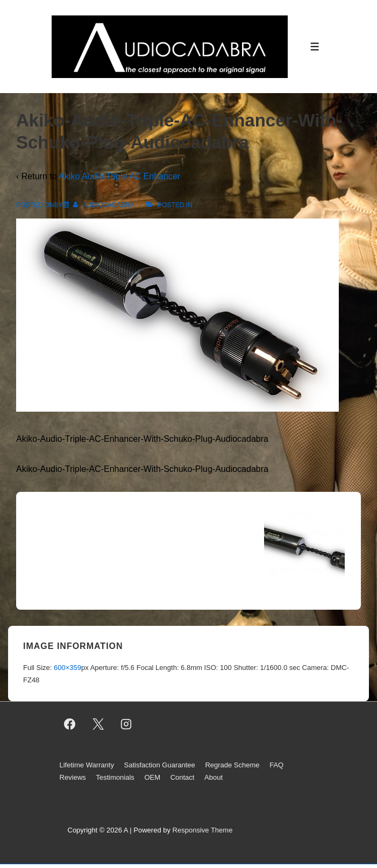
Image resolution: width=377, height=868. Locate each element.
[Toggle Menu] (315, 47)
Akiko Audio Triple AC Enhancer (119, 176)
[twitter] (98, 724)
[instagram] (126, 724)
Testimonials (115, 777)
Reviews (73, 777)
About (214, 777)
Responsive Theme (203, 830)
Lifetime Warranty (87, 765)
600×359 (67, 668)
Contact (183, 777)
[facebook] (70, 724)
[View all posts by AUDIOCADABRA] (104, 205)
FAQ (276, 765)
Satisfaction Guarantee (160, 765)
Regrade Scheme (232, 765)
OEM (152, 777)
